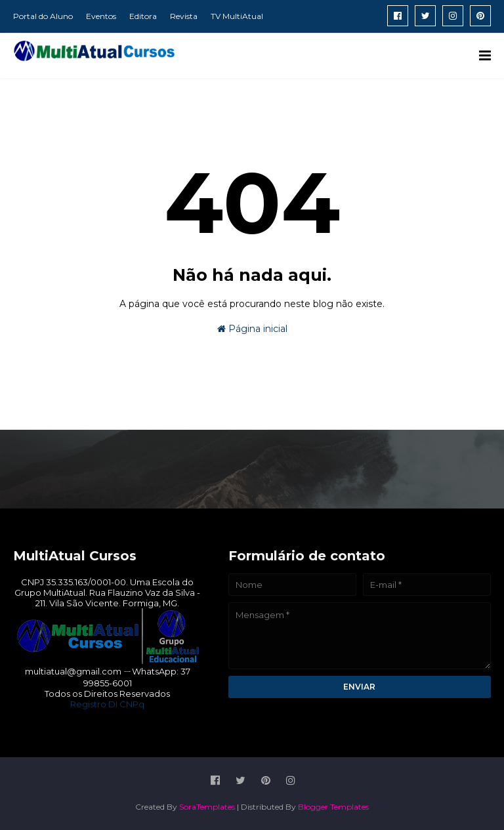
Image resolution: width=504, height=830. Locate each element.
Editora (143, 16)
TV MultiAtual (237, 16)
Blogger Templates (333, 807)
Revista (184, 16)
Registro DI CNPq (107, 704)
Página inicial (252, 329)
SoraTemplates (207, 807)
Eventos (101, 16)
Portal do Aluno (43, 16)
